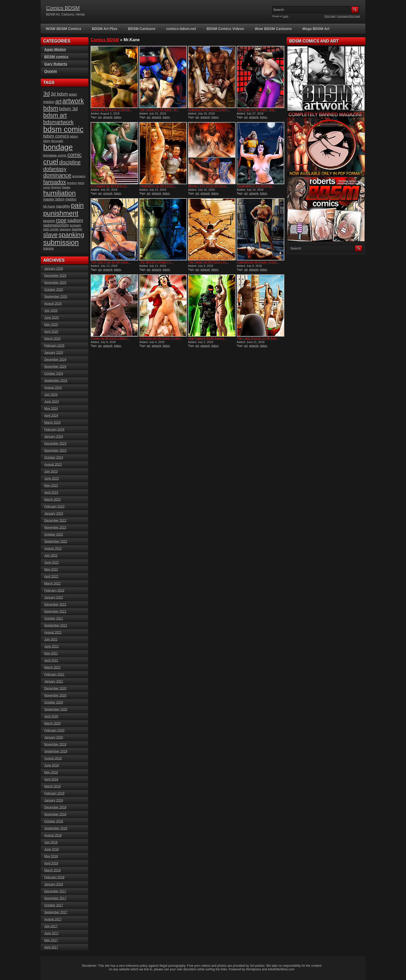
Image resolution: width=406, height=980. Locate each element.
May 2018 (51, 856)
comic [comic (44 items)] (75, 155)
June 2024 (52, 402)
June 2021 (52, 647)
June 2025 (52, 318)
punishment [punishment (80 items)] (61, 213)
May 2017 (51, 940)
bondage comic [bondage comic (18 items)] (55, 155)
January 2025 (54, 353)
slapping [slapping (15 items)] (65, 229)
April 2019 (51, 779)
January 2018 (54, 884)
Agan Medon (55, 49)
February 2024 (54, 430)
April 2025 (51, 332)
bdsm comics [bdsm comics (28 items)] (56, 136)
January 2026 (54, 269)
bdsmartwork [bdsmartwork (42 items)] (58, 122)
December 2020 (55, 688)
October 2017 (54, 905)
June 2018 (52, 849)
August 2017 (53, 919)
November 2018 (55, 814)
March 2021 (52, 667)
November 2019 (55, 744)
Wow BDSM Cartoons (273, 29)
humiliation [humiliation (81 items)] (59, 193)
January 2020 (54, 737)
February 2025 (54, 346)
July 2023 (51, 472)
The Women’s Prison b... (156, 262)
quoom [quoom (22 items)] (49, 221)
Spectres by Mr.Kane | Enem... (209, 110)
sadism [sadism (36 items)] (75, 220)
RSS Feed (330, 16)
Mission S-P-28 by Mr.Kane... (208, 186)
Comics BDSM (63, 8)
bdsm (118, 117)
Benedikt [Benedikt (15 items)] (57, 141)
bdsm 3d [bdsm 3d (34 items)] (69, 109)
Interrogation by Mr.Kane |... (207, 338)
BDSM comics (56, 57)
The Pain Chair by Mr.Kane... (111, 262)
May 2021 (51, 654)
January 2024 (54, 437)
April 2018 (51, 863)
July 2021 (51, 640)
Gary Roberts (56, 64)
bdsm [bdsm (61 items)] (51, 108)
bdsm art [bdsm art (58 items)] (55, 115)
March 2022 (52, 584)
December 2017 (55, 891)
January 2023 (54, 514)
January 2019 (54, 800)
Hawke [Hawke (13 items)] (66, 187)
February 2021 (54, 674)
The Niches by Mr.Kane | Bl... (159, 110)
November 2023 (55, 451)
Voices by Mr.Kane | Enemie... (111, 110)
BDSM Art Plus (105, 29)
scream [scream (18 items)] (76, 225)
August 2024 (53, 388)
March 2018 (52, 870)
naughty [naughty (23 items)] (63, 206)
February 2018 (54, 877)
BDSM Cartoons (142, 29)
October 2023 (54, 458)
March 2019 (52, 786)
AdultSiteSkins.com (281, 969)
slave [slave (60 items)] (50, 235)
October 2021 (54, 619)
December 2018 (55, 807)
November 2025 (55, 283)
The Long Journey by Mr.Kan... (258, 338)
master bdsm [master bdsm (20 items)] (54, 199)
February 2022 (54, 591)
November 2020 (55, 695)
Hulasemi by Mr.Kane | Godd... (258, 262)
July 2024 (51, 395)
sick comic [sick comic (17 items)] (51, 229)
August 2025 (53, 304)
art (100, 117)
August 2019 (53, 758)
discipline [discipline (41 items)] (70, 162)
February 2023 (54, 507)
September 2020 (56, 709)
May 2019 (51, 772)
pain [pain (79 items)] (77, 205)
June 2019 (52, 765)
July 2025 (51, 311)
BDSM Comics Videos (225, 29)
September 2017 (56, 912)
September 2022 (56, 542)
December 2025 (55, 276)
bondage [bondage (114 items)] (58, 147)
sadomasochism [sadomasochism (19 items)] (56, 225)
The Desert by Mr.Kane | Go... (209, 262)
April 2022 (51, 577)
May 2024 (51, 409)
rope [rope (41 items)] (61, 220)
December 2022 (55, 521)
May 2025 (51, 325)
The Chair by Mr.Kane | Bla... (257, 110)
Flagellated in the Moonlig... (256, 186)
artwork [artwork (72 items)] (73, 101)
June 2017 (52, 933)
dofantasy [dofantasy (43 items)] (55, 169)
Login (286, 16)
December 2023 (55, 444)
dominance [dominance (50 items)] (57, 175)
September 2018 (56, 828)
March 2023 (52, 500)
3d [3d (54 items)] (46, 94)
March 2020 (52, 723)
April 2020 (51, 716)
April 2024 (51, 416)
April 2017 (51, 947)
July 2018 (51, 842)
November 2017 (55, 898)
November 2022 (55, 528)
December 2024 (55, 360)
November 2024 (55, 367)
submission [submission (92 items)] (61, 242)
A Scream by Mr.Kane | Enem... (161, 338)
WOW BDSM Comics (64, 29)
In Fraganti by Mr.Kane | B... (110, 186)
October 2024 (54, 374)
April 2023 (51, 493)
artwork (108, 117)
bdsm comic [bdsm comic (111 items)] (63, 129)
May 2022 (51, 570)
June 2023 (52, 479)
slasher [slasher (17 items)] (77, 229)
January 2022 (54, 598)
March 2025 (52, 339)
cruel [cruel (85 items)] (51, 162)
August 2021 (53, 633)
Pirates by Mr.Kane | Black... (110, 338)
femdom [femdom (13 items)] (72, 183)
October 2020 (54, 702)
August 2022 (53, 549)
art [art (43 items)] (59, 101)
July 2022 (51, 556)
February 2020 (54, 730)
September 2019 (56, 751)
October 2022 (54, 535)
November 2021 (55, 612)
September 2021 (56, 626)
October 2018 (54, 821)
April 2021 (51, 661)
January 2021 (54, 681)
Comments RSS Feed (349, 16)
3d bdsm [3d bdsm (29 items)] (59, 94)
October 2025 (54, 290)
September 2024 (56, 381)
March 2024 (52, 423)
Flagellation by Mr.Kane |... (158, 186)
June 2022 (52, 563)
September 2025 (56, 297)
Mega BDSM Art (316, 29)
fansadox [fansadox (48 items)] (55, 182)
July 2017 (51, 926)
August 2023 (53, 465)
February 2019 (54, 793)
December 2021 (55, 605)
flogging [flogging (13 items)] (56, 187)
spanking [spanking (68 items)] (71, 235)
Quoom (51, 71)
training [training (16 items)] (48, 248)
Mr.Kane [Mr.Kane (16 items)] (49, 207)
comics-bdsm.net (181, 29)
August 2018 (53, 835)
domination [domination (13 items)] (79, 176)
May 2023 (51, 486)
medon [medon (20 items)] (71, 199)
